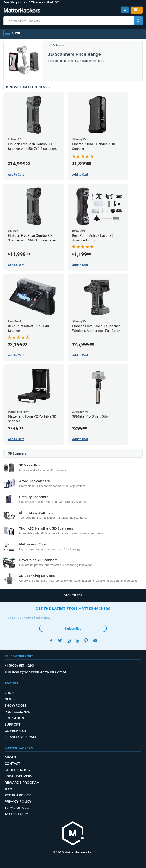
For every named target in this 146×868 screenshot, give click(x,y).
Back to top (73, 595)
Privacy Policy (18, 801)
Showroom (15, 705)
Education (14, 718)
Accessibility (16, 814)
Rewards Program (22, 783)
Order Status (17, 770)
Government (16, 731)
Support (12, 724)
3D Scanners (59, 46)
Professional (17, 712)
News (10, 699)
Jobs (9, 789)
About (10, 757)
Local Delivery (18, 776)
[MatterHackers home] (73, 834)
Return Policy (18, 795)
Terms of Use (17, 808)
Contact (12, 764)
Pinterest (86, 641)
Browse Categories (28, 87)
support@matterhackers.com (35, 672)
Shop (9, 693)
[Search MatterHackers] (138, 21)
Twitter (60, 641)
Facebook (51, 641)
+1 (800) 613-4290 (19, 665)
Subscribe (73, 629)
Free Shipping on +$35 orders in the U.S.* (31, 2)
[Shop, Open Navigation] (13, 33)
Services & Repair (20, 737)
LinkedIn (77, 641)
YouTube (95, 641)
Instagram (69, 641)
